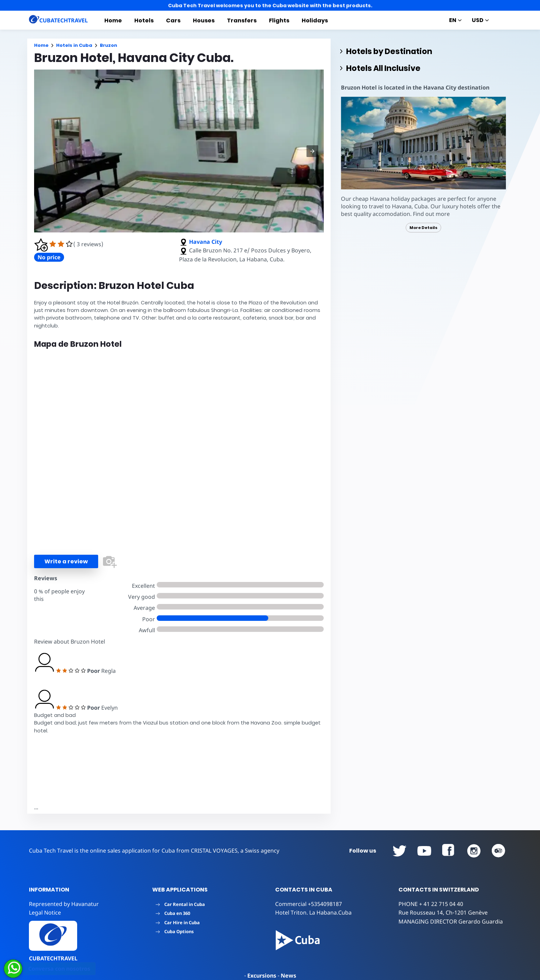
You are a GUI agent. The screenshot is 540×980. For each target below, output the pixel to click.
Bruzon (108, 45)
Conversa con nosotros (59, 969)
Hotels (144, 20)
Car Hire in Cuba (178, 922)
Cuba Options (175, 931)
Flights (279, 20)
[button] (312, 151)
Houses (204, 20)
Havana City (206, 242)
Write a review (66, 561)
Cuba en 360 (173, 913)
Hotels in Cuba (74, 45)
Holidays (315, 20)
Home (113, 20)
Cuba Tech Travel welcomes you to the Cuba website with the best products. (270, 6)
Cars (173, 20)
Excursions (262, 976)
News (288, 976)
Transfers (242, 20)
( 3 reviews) (88, 244)
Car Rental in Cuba (180, 904)
